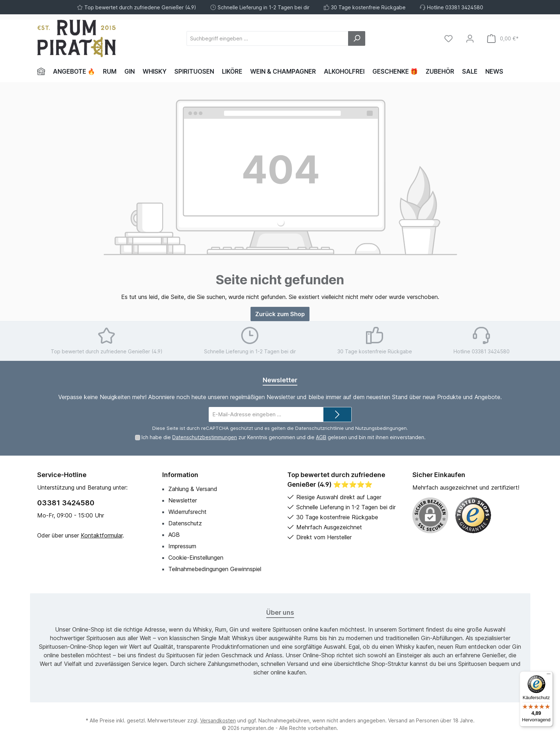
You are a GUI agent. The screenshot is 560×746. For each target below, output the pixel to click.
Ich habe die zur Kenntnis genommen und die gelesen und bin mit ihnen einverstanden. (284, 437)
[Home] (43, 72)
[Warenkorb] (503, 38)
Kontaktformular (102, 535)
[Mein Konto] (470, 38)
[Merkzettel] (449, 38)
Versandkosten (218, 720)
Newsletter (183, 500)
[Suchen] (357, 38)
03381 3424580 (66, 503)
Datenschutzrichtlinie (319, 428)
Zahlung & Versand (193, 489)
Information (180, 475)
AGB (321, 437)
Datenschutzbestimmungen (205, 437)
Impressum (182, 546)
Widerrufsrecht (187, 512)
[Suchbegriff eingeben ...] (267, 38)
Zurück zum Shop (280, 314)
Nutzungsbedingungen (381, 428)
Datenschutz (185, 523)
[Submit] (337, 415)
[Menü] (549, 676)
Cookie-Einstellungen (196, 558)
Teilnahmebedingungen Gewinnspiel (215, 569)
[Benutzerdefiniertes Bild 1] (473, 515)
